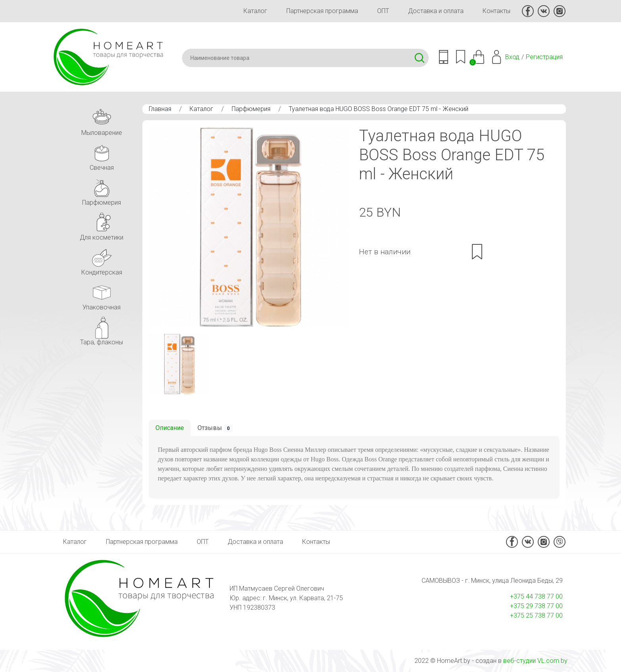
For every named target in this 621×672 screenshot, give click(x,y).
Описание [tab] (170, 428)
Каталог (255, 11)
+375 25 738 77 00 (536, 615)
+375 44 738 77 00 (536, 596)
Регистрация (544, 57)
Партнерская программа (322, 11)
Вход (512, 57)
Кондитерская (102, 260)
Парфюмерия (251, 109)
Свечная (102, 155)
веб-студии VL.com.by (535, 661)
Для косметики (102, 225)
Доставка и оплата (436, 11)
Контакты (496, 11)
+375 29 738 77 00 (536, 606)
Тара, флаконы (102, 330)
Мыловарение (102, 120)
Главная (160, 109)
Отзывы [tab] (215, 428)
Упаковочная (102, 295)
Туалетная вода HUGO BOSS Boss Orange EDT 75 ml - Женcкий (379, 109)
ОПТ (383, 11)
